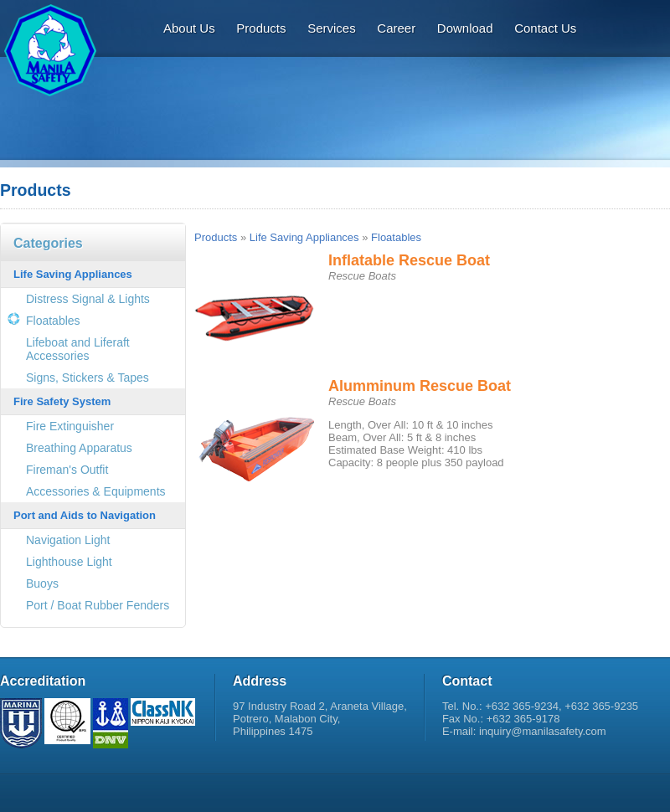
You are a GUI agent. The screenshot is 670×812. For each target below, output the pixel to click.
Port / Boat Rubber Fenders (98, 605)
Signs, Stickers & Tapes (88, 378)
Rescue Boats (362, 276)
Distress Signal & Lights (88, 299)
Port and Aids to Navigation (85, 515)
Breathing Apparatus (79, 448)
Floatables (53, 321)
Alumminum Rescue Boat (420, 386)
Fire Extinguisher (70, 426)
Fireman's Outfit (67, 470)
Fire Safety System (62, 401)
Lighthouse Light (69, 562)
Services (332, 28)
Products (261, 28)
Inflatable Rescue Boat (409, 260)
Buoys (42, 583)
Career (396, 28)
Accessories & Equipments (96, 491)
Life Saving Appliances (73, 274)
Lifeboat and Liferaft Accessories (78, 349)
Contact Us (545, 28)
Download (465, 28)
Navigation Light (68, 540)
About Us (189, 28)
